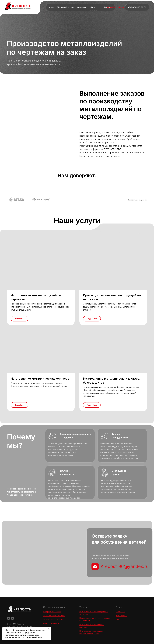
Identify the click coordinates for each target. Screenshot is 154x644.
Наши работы (121, 615)
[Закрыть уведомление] (49, 629)
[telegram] (12, 618)
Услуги (52, 7)
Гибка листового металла (54, 615)
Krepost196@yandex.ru (125, 566)
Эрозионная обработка (53, 619)
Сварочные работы (51, 623)
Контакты (119, 619)
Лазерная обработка (52, 612)
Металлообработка (66, 7)
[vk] (9, 618)
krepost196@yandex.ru (114, 7)
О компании (81, 7)
